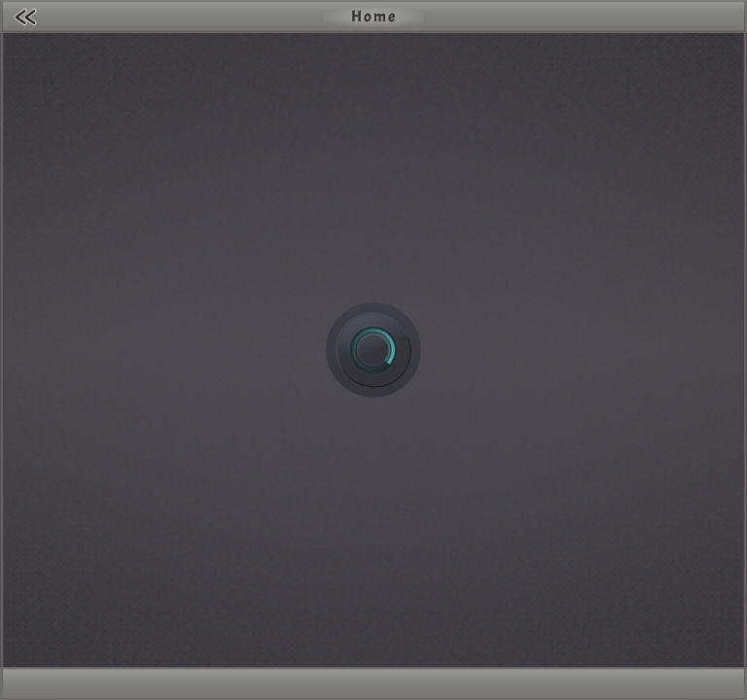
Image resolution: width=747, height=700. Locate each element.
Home (374, 17)
